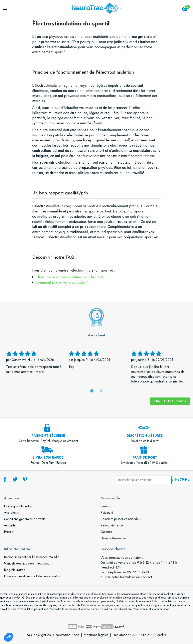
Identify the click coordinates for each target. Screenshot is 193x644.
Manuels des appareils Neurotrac (27, 563)
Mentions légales (96, 635)
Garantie (106, 532)
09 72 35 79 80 (139, 572)
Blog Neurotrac (15, 570)
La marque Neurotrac (19, 506)
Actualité (10, 525)
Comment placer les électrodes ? (62, 282)
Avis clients (11, 513)
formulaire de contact (136, 577)
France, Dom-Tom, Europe (48, 458)
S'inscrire (181, 479)
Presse (9, 532)
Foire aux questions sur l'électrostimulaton (32, 576)
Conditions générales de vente (25, 519)
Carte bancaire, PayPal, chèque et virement (48, 436)
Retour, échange (112, 525)
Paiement (107, 513)
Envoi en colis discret (145, 436)
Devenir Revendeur (114, 538)
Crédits (161, 635)
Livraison (106, 506)
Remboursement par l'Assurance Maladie (32, 557)
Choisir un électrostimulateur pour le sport (69, 277)
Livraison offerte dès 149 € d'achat (145, 458)
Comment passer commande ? (121, 519)
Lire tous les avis (170, 401)
